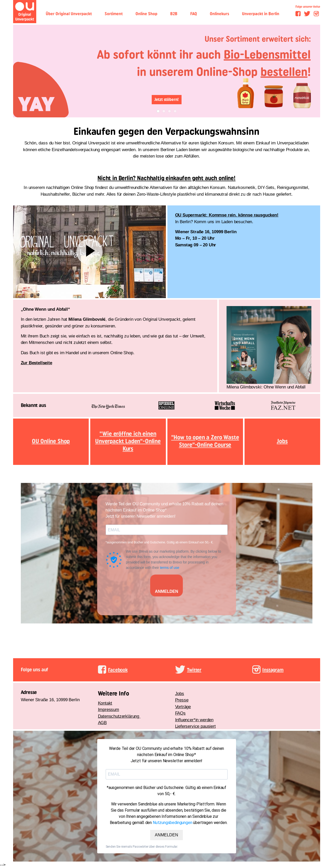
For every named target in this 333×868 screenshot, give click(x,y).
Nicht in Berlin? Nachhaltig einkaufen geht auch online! (166, 178)
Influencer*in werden (194, 720)
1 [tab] (158, 111)
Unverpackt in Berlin (261, 14)
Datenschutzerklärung (119, 716)
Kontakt (105, 703)
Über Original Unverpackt (69, 14)
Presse (182, 700)
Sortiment (114, 14)
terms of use (170, 568)
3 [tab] (169, 111)
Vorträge (183, 707)
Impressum (109, 710)
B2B (174, 14)
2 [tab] (164, 111)
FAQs (180, 713)
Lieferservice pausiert (195, 726)
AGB (102, 723)
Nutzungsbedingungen (173, 823)
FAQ (194, 14)
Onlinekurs (219, 14)
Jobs (180, 694)
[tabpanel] (167, 71)
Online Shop (146, 14)
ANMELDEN (166, 591)
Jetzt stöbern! (167, 99)
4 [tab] (175, 111)
